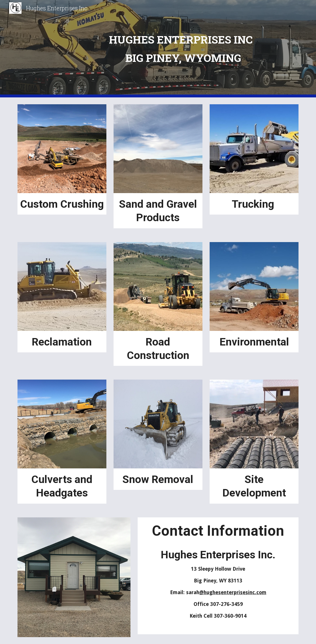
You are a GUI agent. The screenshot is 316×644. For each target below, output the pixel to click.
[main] (182, 49)
